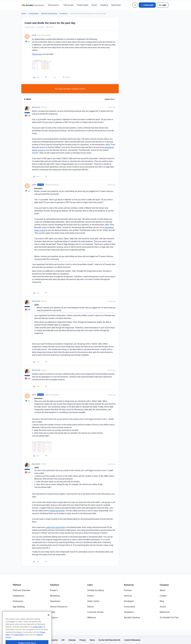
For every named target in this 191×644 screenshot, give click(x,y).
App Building (19, 607)
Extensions (18, 601)
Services (128, 596)
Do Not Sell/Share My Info (109, 640)
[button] (147, 5)
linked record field (57, 511)
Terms (92, 640)
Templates (129, 612)
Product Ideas (83, 5)
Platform (17, 585)
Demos (91, 607)
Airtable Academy (96, 590)
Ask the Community (49, 13)
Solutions (55, 585)
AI (14, 612)
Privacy (83, 640)
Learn (90, 585)
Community (33, 13)
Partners (128, 590)
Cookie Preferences (132, 640)
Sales (53, 612)
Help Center (116, 5)
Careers (163, 596)
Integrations (19, 596)
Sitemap (72, 640)
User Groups (69, 5)
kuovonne (36, 107)
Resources (129, 585)
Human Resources (59, 607)
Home (24, 13)
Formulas (64, 13)
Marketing (55, 596)
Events (94, 5)
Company (164, 585)
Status (163, 607)
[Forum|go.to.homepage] (33, 5)
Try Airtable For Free (169, 617)
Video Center (93, 601)
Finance (54, 617)
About (163, 590)
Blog (162, 601)
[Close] (49, 621)
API (63, 640)
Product (54, 590)
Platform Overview (21, 590)
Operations (55, 601)
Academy (104, 5)
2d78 (34, 35)
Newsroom (165, 612)
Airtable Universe (132, 617)
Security (54, 640)
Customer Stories (95, 612)
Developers (129, 601)
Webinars (92, 617)
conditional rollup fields (55, 527)
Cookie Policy (38, 633)
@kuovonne (37, 54)
